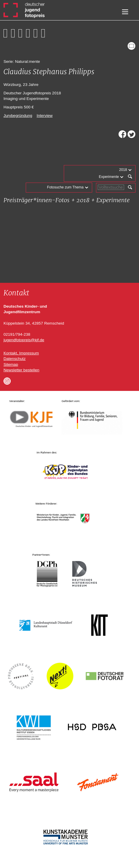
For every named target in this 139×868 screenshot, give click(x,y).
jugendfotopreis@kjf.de (24, 340)
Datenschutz (15, 359)
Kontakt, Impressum (21, 353)
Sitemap (11, 364)
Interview (44, 116)
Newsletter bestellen (21, 370)
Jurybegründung (18, 116)
